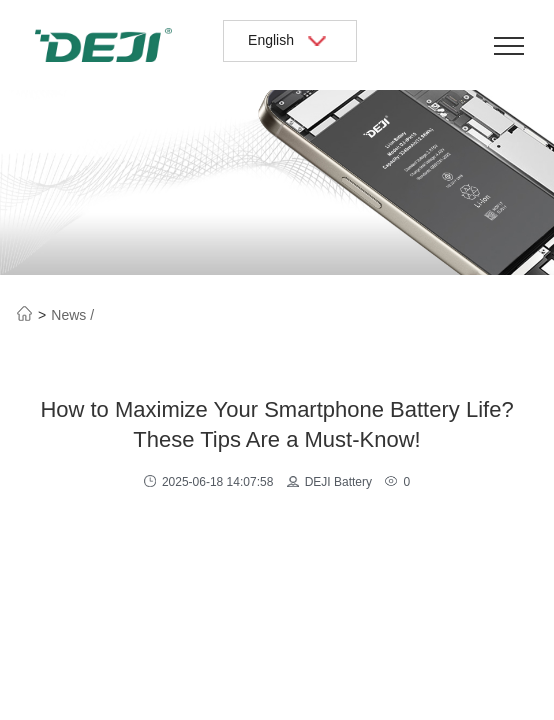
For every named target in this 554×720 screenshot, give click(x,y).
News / (72, 315)
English (290, 40)
